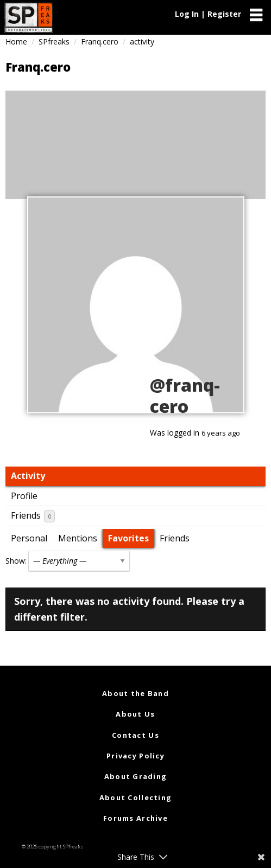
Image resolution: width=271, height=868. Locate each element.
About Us (135, 714)
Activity (28, 476)
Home (16, 42)
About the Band (135, 693)
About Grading (136, 776)
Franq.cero (100, 42)
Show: (16, 561)
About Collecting (135, 797)
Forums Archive (135, 818)
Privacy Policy (135, 756)
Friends (33, 516)
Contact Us (135, 735)
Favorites (128, 538)
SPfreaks (54, 42)
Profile (24, 496)
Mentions (78, 538)
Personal (29, 538)
